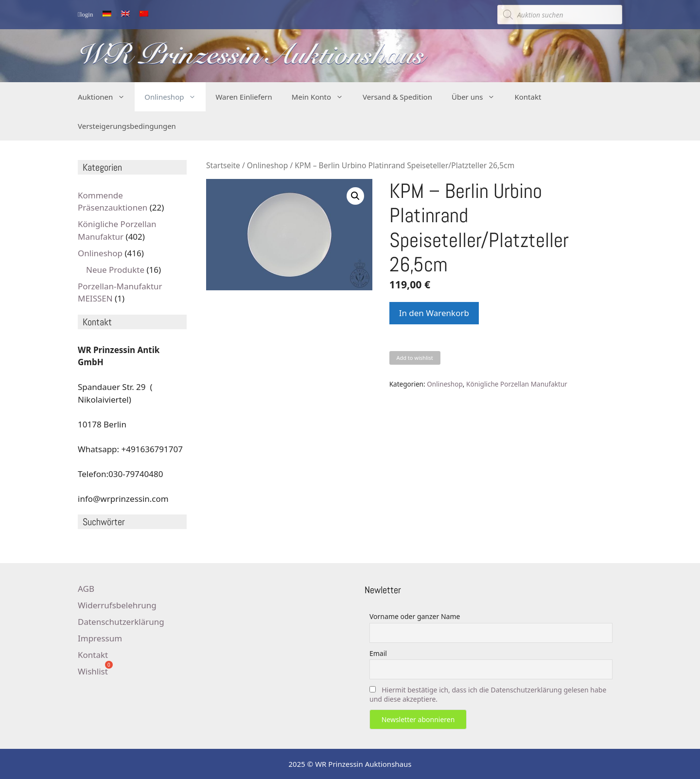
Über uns (478, 97)
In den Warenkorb (434, 313)
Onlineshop (175, 97)
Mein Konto (322, 97)
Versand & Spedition (397, 97)
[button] (355, 196)
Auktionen (106, 97)
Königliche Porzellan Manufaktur (517, 384)
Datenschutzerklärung (121, 622)
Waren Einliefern (244, 97)
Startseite (223, 165)
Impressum (100, 638)
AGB (86, 589)
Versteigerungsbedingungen (127, 126)
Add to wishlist (414, 358)
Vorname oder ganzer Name (415, 616)
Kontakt (528, 97)
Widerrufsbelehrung (117, 605)
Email (378, 653)
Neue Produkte (115, 270)
